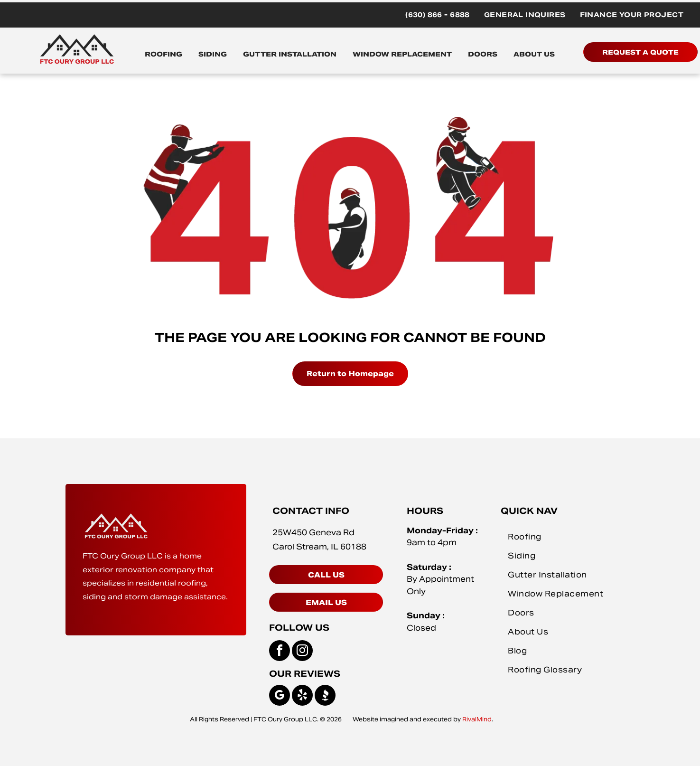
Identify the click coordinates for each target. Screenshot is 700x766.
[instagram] (302, 652)
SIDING (213, 54)
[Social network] (325, 696)
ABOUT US (534, 54)
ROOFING (163, 54)
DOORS (483, 54)
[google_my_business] (280, 696)
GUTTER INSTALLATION (290, 54)
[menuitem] (438, 15)
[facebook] (280, 652)
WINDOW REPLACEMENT (402, 54)
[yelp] (302, 696)
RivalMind (477, 719)
